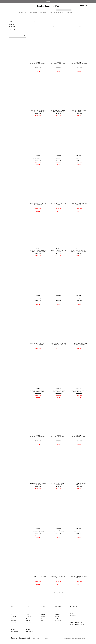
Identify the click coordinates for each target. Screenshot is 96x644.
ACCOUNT (75, 10)
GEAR (42, 621)
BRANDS (21, 13)
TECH (57, 619)
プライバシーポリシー (37, 638)
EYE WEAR (13, 627)
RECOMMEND (70, 13)
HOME (57, 612)
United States (86, 8)
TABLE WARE (58, 621)
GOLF (57, 610)
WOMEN (30, 13)
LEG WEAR (13, 629)
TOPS (12, 612)
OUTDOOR (36, 13)
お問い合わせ (45, 638)
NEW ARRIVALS (51, 13)
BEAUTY (57, 616)
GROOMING (58, 614)
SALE (76, 13)
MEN (25, 13)
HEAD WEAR (13, 625)
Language (75, 8)
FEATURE (59, 13)
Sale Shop (48, 1)
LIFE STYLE (43, 13)
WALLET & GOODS (14, 631)
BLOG (64, 13)
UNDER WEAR (14, 623)
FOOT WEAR (13, 616)
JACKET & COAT (14, 610)
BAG (12, 619)
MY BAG (87, 10)
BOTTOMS (13, 614)
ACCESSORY (13, 621)
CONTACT (82, 10)
